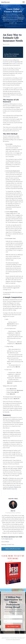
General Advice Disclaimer (16, 638)
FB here (7, 542)
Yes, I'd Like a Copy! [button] (13, 626)
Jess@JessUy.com (8, 539)
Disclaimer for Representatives (13, 640)
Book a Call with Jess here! (13, 549)
